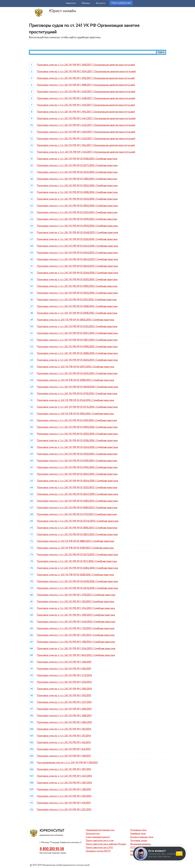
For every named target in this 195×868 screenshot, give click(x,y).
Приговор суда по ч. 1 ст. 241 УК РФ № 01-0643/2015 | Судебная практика (77, 266)
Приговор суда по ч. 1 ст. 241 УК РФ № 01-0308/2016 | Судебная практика (77, 192)
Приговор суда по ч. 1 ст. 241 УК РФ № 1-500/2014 (64, 689)
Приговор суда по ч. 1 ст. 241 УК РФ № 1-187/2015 (64, 769)
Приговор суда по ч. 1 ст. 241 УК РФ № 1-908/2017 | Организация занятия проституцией (86, 85)
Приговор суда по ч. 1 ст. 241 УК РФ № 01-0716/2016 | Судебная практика (77, 394)
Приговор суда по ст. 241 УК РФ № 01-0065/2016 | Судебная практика (75, 320)
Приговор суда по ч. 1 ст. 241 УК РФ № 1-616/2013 (64, 669)
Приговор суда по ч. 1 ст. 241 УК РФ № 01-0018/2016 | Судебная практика (77, 313)
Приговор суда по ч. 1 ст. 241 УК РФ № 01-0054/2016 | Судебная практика (77, 481)
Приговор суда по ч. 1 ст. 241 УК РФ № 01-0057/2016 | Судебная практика (77, 333)
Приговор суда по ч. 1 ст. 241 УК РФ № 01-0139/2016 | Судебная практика (77, 461)
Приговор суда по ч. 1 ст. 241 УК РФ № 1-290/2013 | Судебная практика (76, 615)
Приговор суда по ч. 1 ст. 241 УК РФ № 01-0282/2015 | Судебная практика (77, 501)
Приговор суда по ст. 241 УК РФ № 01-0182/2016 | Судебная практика (75, 414)
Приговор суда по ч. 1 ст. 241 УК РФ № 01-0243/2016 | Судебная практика (77, 447)
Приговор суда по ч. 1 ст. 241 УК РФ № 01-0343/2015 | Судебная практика (77, 253)
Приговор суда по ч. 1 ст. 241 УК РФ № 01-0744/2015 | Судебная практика (78, 521)
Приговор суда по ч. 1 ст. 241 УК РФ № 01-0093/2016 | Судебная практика (77, 427)
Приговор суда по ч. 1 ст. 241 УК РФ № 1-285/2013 (64, 709)
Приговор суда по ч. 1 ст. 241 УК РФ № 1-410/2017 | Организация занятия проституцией (86, 105)
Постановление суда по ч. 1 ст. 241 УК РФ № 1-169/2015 (67, 763)
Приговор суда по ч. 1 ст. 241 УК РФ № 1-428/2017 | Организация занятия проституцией (86, 98)
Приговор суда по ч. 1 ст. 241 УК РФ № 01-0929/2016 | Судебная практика (77, 226)
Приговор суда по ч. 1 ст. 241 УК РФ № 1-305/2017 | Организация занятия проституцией (86, 78)
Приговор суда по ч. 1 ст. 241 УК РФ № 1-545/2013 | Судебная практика (76, 622)
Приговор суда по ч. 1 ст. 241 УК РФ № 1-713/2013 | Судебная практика (76, 628)
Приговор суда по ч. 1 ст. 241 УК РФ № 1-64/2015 (64, 749)
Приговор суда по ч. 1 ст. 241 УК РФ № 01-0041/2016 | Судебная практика (77, 474)
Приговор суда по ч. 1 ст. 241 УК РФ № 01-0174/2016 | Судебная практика (77, 407)
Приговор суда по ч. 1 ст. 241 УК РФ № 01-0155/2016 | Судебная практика (77, 327)
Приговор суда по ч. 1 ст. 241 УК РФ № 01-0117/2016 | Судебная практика (77, 561)
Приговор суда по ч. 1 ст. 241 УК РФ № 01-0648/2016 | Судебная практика (77, 387)
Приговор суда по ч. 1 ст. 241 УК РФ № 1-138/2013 (64, 789)
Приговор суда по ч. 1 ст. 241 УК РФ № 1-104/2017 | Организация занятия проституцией (86, 145)
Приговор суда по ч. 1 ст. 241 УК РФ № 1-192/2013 (64, 696)
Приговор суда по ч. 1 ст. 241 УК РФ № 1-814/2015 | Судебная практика (76, 655)
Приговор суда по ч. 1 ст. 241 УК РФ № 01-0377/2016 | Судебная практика (77, 165)
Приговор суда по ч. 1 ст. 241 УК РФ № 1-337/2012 (64, 810)
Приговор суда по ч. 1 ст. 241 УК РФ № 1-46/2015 (64, 742)
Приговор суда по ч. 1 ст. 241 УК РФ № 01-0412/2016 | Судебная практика (77, 199)
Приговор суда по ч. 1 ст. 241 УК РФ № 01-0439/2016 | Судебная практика (77, 581)
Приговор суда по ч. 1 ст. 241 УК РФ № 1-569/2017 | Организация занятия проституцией (86, 65)
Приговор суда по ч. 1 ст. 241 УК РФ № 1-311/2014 (64, 736)
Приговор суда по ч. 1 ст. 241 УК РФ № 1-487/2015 (64, 783)
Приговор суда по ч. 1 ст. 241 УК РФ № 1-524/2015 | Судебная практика (76, 649)
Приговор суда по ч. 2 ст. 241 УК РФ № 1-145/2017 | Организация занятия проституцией (86, 152)
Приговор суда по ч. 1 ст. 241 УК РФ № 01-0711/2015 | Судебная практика (77, 514)
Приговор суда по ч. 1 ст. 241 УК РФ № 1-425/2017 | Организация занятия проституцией (86, 139)
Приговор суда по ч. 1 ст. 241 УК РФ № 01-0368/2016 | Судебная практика (77, 306)
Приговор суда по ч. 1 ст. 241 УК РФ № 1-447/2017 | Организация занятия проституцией (86, 119)
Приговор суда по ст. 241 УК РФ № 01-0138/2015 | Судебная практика (75, 548)
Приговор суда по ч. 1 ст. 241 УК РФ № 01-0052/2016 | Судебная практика (77, 293)
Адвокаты (71, 3)
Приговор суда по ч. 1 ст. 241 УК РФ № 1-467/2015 (64, 776)
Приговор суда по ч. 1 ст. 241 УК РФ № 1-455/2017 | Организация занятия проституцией (86, 92)
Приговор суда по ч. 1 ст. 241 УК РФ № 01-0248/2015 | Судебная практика (77, 233)
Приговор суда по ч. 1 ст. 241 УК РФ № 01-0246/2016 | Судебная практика (77, 273)
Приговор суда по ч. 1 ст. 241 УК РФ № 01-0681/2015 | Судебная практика (77, 508)
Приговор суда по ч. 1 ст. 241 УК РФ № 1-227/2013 (64, 702)
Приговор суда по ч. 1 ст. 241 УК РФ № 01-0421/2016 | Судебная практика (77, 172)
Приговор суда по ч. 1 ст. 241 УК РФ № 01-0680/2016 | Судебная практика (77, 353)
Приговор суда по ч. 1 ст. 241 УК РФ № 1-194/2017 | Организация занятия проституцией (86, 112)
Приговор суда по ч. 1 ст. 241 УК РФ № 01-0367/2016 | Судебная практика (77, 340)
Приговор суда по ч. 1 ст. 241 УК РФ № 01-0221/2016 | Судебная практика (77, 212)
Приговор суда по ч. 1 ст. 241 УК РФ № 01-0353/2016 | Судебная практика (77, 454)
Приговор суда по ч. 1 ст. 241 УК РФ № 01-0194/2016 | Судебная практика (77, 467)
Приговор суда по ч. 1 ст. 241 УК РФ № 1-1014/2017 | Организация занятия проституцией (86, 72)
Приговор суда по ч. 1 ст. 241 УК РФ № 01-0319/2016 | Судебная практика (77, 219)
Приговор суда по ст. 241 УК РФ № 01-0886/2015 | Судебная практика (75, 541)
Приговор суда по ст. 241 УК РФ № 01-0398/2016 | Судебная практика (75, 380)
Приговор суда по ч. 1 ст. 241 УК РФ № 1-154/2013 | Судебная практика (76, 608)
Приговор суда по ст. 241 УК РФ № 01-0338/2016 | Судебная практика (75, 575)
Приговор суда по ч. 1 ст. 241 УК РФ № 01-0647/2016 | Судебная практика (77, 494)
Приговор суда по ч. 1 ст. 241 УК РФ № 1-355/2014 (64, 682)
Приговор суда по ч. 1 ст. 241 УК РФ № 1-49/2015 (64, 803)
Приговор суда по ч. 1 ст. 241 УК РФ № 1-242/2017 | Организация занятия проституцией (86, 125)
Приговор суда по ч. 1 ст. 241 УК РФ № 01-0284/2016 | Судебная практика (77, 568)
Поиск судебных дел (121, 3)
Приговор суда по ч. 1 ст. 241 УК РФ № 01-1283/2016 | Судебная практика (77, 179)
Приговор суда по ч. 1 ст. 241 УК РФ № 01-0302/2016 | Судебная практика (77, 186)
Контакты (101, 3)
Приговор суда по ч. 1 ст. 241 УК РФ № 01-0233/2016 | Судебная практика (77, 239)
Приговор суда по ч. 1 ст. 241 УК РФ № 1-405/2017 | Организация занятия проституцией (86, 132)
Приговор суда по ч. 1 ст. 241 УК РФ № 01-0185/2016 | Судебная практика (77, 286)
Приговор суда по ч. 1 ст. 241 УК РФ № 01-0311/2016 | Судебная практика (77, 300)
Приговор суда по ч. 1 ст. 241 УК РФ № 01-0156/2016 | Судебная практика (77, 159)
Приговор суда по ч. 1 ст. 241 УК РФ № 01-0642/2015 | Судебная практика (77, 259)
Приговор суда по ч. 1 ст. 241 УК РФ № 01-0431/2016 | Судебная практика (77, 373)
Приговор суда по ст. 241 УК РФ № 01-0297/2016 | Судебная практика (75, 367)
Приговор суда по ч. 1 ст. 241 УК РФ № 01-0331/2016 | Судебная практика (77, 420)
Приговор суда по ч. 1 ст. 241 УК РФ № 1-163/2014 (64, 729)
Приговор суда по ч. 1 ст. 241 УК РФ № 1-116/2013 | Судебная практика (75, 602)
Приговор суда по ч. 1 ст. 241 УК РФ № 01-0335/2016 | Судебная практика (77, 280)
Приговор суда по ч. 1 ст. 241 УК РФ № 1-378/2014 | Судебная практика (76, 595)
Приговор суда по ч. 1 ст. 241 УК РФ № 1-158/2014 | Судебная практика (76, 642)
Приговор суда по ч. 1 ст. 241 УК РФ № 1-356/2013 (64, 662)
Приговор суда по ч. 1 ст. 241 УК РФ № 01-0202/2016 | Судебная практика (77, 434)
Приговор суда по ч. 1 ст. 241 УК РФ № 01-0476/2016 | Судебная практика (77, 588)
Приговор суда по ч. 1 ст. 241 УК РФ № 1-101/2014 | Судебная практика (76, 635)
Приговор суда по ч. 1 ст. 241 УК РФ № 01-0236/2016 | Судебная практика (77, 441)
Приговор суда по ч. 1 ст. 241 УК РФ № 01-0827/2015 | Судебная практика (77, 534)
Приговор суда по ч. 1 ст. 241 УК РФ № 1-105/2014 (64, 796)
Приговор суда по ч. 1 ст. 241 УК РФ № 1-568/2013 (64, 716)
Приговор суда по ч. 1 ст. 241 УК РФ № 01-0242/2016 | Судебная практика (77, 246)
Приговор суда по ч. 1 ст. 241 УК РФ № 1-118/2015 (64, 756)
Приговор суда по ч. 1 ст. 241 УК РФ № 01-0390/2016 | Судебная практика (77, 347)
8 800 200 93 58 (52, 849)
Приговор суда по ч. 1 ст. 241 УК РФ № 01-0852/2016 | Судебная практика (77, 206)
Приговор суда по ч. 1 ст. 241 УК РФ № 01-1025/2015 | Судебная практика (77, 488)
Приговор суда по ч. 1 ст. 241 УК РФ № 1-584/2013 (64, 722)
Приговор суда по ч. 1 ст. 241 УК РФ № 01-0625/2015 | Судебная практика (77, 360)
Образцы (86, 3)
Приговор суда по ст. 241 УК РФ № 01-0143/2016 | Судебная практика (75, 400)
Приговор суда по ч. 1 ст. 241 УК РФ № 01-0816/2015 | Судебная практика (77, 528)
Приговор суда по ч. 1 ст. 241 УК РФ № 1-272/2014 (64, 675)
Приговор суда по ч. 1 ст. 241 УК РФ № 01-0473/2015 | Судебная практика (77, 555)
